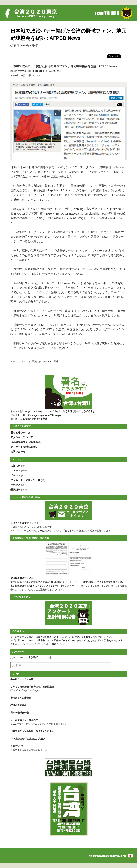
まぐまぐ (69, 531)
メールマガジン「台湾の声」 (25, 720)
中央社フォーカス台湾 (22, 679)
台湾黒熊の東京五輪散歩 (26, 442)
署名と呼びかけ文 (20, 433)
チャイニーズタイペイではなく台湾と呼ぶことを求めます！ (66, 411)
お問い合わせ (18, 452)
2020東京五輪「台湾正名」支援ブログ (30, 739)
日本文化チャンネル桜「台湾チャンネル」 (32, 731)
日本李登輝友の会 (20, 713)
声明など (17, 485)
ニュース (19, 470)
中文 (20, 419)
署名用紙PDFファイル (22, 578)
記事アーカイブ (18, 657)
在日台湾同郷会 (18, 705)
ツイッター (51, 586)
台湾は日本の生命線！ (22, 698)
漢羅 (45, 419)
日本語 (14, 419)
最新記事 (36, 362)
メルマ (32, 531)
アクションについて (22, 437)
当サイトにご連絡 (47, 644)
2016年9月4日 (30, 45)
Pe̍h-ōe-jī (37, 419)
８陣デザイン (17, 746)
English (27, 419)
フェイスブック (36, 586)
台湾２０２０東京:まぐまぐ (25, 523)
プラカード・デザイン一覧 (28, 480)
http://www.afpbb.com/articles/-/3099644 (36, 71)
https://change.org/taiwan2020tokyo (41, 415)
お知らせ (18, 466)
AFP (50, 362)
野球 (56, 362)
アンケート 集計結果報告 (24, 447)
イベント (26, 362)
